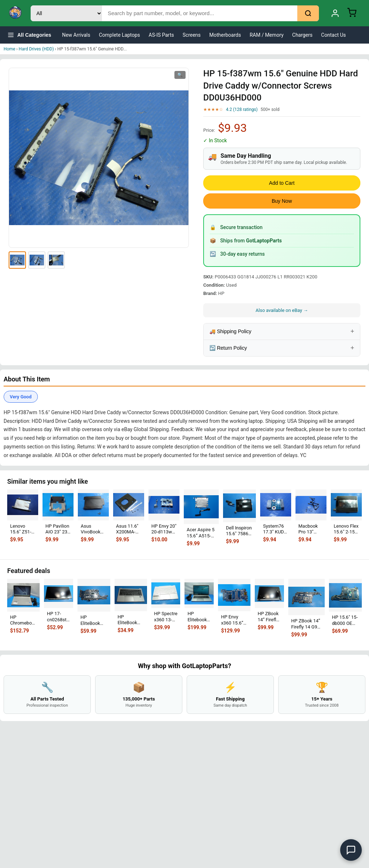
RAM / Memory (267, 35)
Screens (192, 35)
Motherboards (225, 35)
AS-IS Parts (161, 35)
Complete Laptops (120, 35)
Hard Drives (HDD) (36, 49)
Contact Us (334, 35)
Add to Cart (282, 183)
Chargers (302, 35)
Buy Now (282, 201)
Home (9, 49)
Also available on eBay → (282, 310)
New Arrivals (76, 35)
